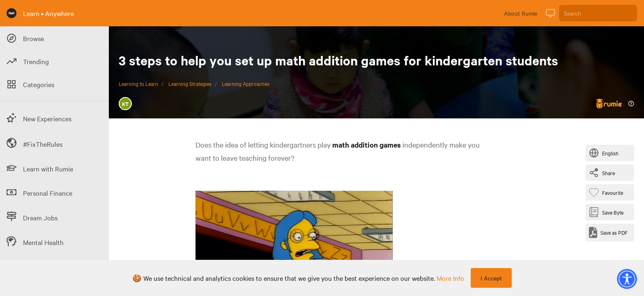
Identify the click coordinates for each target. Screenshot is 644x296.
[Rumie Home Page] (11, 13)
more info (450, 278)
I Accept (491, 278)
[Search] (598, 13)
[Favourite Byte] (608, 192)
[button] (627, 279)
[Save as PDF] (608, 232)
